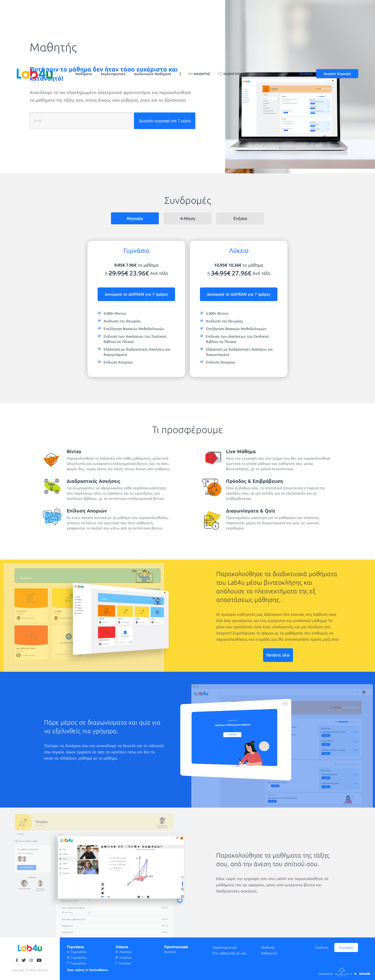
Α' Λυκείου (124, 952)
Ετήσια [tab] (240, 218)
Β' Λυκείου (124, 958)
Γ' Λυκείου (123, 963)
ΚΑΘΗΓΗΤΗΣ (233, 74)
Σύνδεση (306, 74)
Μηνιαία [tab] (135, 218)
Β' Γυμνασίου (77, 958)
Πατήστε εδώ (278, 655)
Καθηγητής (269, 953)
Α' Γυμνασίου (77, 952)
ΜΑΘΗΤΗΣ (202, 74)
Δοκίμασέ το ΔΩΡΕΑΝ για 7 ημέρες (136, 294)
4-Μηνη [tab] (188, 218)
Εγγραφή (346, 947)
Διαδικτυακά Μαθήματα (153, 74)
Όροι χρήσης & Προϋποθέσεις (88, 970)
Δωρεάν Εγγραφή (337, 74)
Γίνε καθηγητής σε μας (229, 953)
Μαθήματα (84, 74)
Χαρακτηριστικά (113, 74)
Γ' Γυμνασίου (77, 963)
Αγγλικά (170, 952)
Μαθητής (268, 947)
